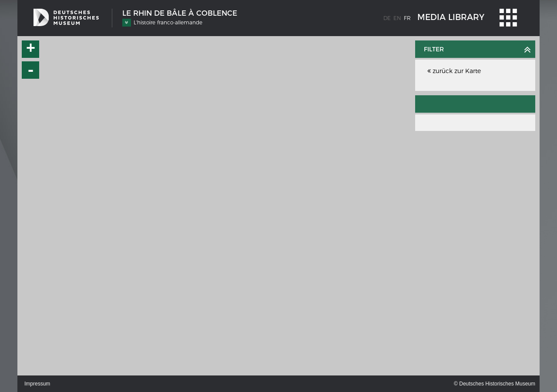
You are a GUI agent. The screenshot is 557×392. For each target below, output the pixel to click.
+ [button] (31, 49)
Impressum (37, 384)
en (397, 18)
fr (407, 18)
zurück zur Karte (454, 71)
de (387, 18)
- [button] (31, 70)
